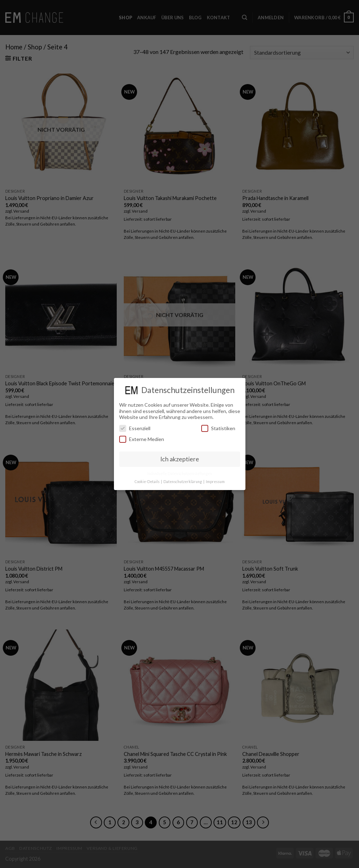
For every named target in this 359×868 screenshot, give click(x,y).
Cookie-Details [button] (147, 482)
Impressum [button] (215, 482)
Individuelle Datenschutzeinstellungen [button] (180, 474)
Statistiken (218, 428)
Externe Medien (142, 439)
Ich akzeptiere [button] (180, 459)
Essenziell (135, 428)
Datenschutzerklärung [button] (183, 482)
